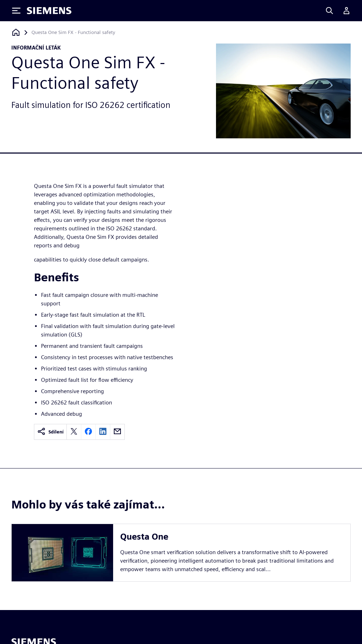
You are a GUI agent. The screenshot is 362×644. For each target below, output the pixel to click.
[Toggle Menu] (16, 11)
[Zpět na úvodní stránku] (16, 32)
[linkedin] (103, 432)
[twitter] (74, 432)
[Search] (329, 11)
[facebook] (88, 432)
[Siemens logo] (49, 11)
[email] (117, 432)
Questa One (144, 537)
